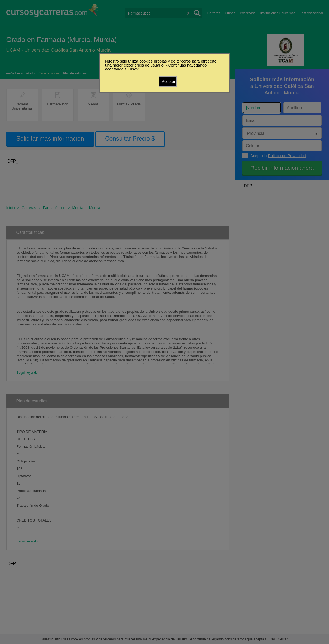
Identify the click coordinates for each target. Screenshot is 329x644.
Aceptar (169, 81)
